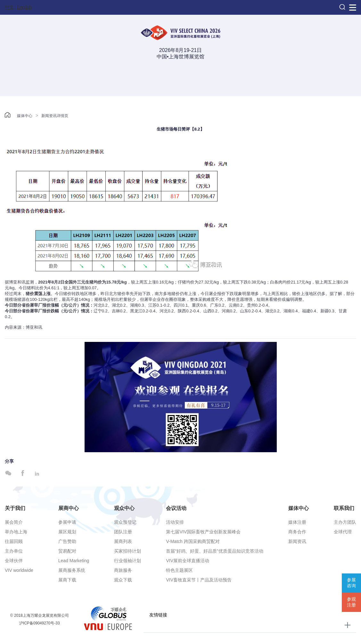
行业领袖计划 (127, 561)
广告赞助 (67, 541)
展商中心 (69, 508)
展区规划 (67, 532)
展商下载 (67, 580)
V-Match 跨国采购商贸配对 (193, 541)
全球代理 (343, 532)
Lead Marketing (74, 561)
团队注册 (123, 532)
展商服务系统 (72, 570)
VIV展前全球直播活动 (188, 561)
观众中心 (124, 508)
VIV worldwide (19, 570)
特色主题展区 (179, 570)
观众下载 (123, 580)
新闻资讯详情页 (55, 116)
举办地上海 (16, 532)
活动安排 (175, 522)
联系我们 (344, 508)
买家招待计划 (127, 551)
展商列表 (123, 541)
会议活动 (176, 508)
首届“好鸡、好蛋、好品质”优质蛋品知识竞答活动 (214, 551)
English (24, 7)
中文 (9, 7)
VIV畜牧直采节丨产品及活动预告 (199, 580)
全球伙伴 (14, 561)
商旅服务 (123, 570)
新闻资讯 (297, 541)
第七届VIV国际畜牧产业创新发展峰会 (203, 532)
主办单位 (14, 551)
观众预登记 (125, 522)
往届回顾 (14, 541)
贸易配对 (67, 551)
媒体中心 (25, 116)
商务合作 (297, 532)
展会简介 (14, 522)
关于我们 (15, 508)
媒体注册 (297, 522)
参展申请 (67, 522)
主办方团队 (345, 522)
